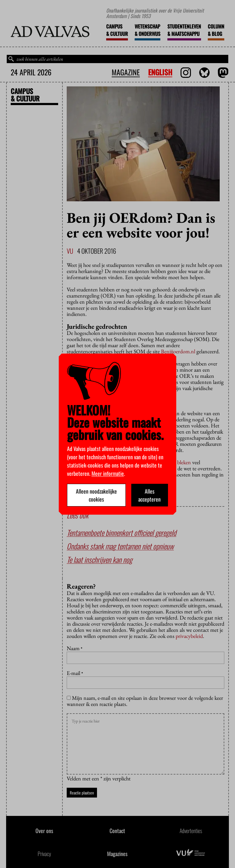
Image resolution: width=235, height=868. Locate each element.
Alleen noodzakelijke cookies (96, 495)
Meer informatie (108, 473)
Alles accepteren (149, 495)
